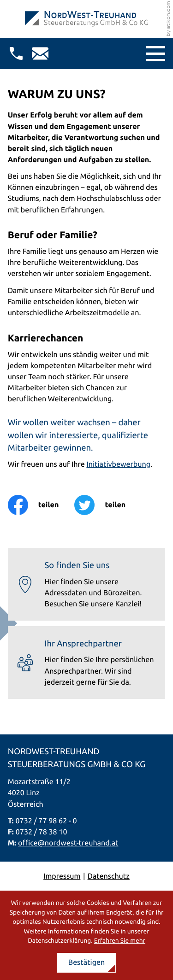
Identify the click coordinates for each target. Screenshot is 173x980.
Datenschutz (109, 876)
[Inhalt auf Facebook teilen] (41, 505)
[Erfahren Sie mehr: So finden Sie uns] (87, 584)
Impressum (62, 876)
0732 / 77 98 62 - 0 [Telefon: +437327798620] (46, 821)
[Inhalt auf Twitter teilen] (108, 505)
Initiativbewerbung (118, 464)
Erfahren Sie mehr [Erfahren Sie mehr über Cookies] (120, 940)
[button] (16, 53)
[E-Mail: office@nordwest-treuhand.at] (40, 53)
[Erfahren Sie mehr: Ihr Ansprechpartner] (87, 663)
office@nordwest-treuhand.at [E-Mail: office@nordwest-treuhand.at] (68, 843)
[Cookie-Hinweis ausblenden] (87, 963)
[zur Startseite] (86, 19)
